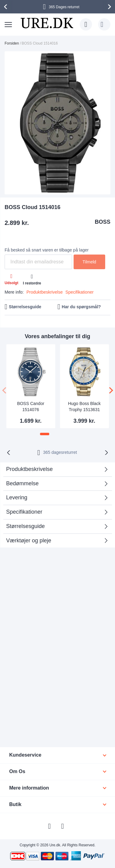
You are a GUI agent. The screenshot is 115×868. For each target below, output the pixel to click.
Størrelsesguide (25, 307)
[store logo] (47, 23)
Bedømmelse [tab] (22, 483)
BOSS (103, 222)
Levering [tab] (17, 497)
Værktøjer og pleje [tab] (29, 541)
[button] (45, 434)
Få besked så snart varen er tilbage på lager (47, 250)
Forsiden (12, 43)
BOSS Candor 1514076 (31, 407)
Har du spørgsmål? (81, 307)
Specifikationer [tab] (24, 512)
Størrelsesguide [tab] (25, 526)
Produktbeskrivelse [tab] (29, 469)
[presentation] (6, 7)
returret (60, 452)
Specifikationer (79, 292)
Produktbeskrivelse (44, 292)
